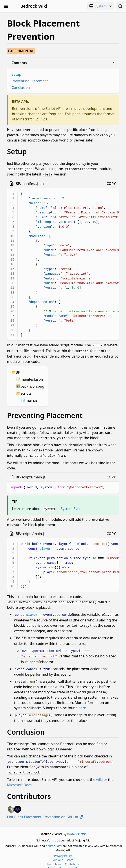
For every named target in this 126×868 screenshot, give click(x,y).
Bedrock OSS (77, 829)
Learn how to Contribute (63, 859)
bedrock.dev (54, 841)
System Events (73, 507)
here (82, 703)
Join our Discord (63, 855)
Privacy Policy (63, 850)
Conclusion (21, 88)
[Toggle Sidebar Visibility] (6, 6)
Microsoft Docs (19, 779)
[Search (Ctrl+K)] (120, 6)
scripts (26, 392)
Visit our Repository (63, 863)
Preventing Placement (30, 81)
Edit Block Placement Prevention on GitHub (45, 811)
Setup (16, 74)
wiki (100, 774)
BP (18, 371)
